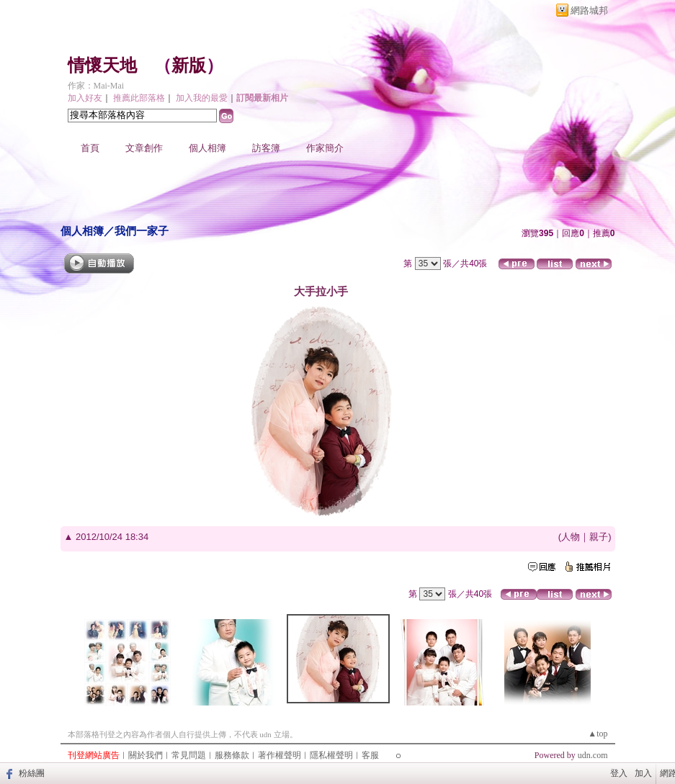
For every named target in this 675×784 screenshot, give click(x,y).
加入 (643, 773)
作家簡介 (325, 148)
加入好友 (85, 98)
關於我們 (146, 755)
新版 (189, 66)
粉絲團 (32, 773)
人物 (571, 537)
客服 (370, 755)
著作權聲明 (280, 755)
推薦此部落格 (139, 98)
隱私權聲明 (331, 755)
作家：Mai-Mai (96, 86)
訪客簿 (266, 148)
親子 (599, 537)
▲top (598, 734)
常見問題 (189, 755)
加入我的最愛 (202, 98)
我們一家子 (142, 231)
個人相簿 (207, 148)
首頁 (90, 148)
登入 (619, 773)
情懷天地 (102, 66)
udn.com (593, 755)
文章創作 (144, 148)
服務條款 (232, 755)
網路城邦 (589, 10)
